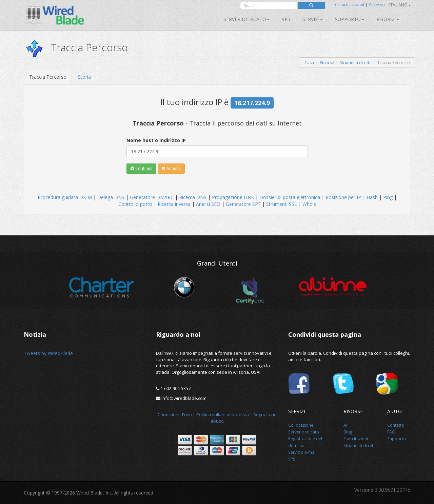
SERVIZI (313, 19)
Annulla (171, 168)
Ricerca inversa (174, 204)
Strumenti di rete (356, 63)
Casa (309, 63)
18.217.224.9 (252, 103)
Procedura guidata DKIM (65, 197)
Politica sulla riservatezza (223, 414)
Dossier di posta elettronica (290, 197)
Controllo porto (135, 204)
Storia (84, 77)
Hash (372, 197)
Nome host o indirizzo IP (156, 140)
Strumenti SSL (282, 204)
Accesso (377, 5)
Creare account (350, 5)
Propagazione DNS (233, 197)
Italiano (400, 5)
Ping (388, 197)
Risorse (388, 19)
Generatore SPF (243, 204)
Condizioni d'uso (175, 414)
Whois (309, 204)
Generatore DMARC (152, 197)
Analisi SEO (208, 204)
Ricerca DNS (193, 197)
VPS (286, 19)
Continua (141, 168)
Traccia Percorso (48, 77)
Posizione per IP (343, 197)
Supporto (350, 19)
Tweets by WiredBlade (48, 353)
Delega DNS (111, 197)
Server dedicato (246, 19)
